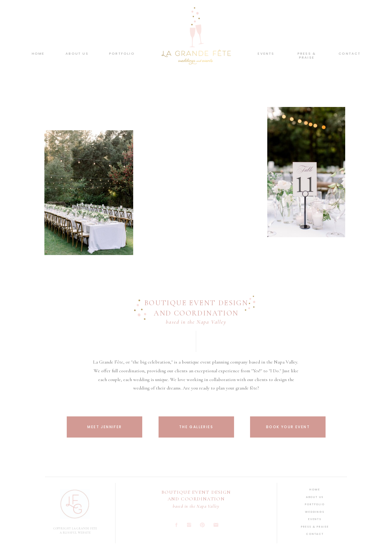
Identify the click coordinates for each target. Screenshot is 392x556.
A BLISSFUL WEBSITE (75, 533)
